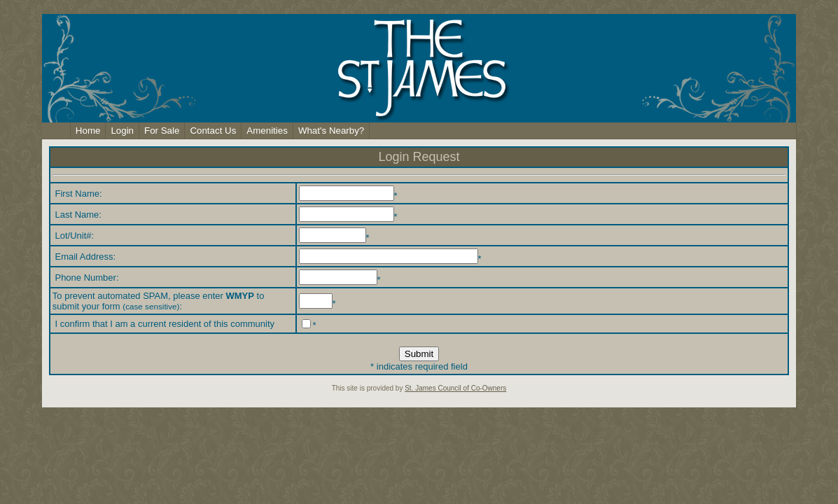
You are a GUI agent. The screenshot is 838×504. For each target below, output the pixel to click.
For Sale (162, 131)
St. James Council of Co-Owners (455, 388)
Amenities (267, 131)
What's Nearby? (331, 131)
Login (122, 131)
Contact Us (213, 131)
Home (88, 131)
